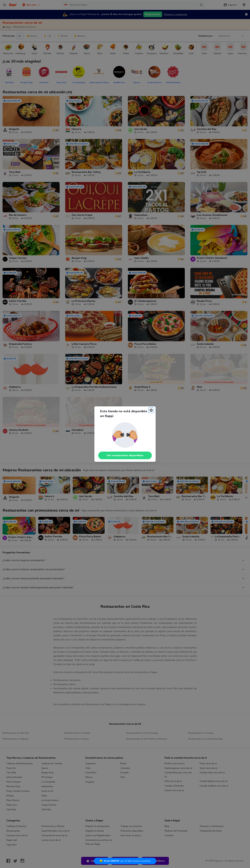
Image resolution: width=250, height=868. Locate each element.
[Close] (151, 410)
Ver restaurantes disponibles (125, 455)
